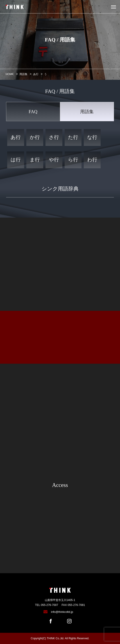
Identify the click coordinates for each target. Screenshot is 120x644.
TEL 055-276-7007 (46, 605)
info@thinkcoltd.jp (62, 612)
